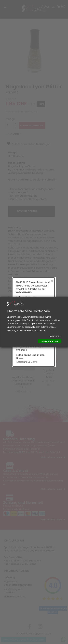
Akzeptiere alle (50, 341)
